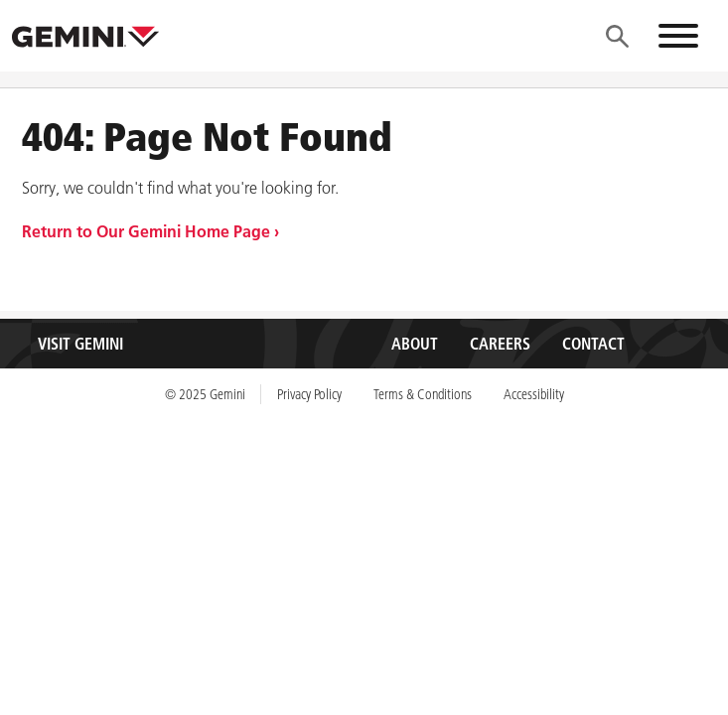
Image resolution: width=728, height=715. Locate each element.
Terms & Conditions (423, 394)
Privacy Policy (309, 394)
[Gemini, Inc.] (85, 36)
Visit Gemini (80, 344)
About (415, 344)
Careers (500, 344)
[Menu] (617, 36)
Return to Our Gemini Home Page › (150, 231)
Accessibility (534, 394)
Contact (593, 344)
